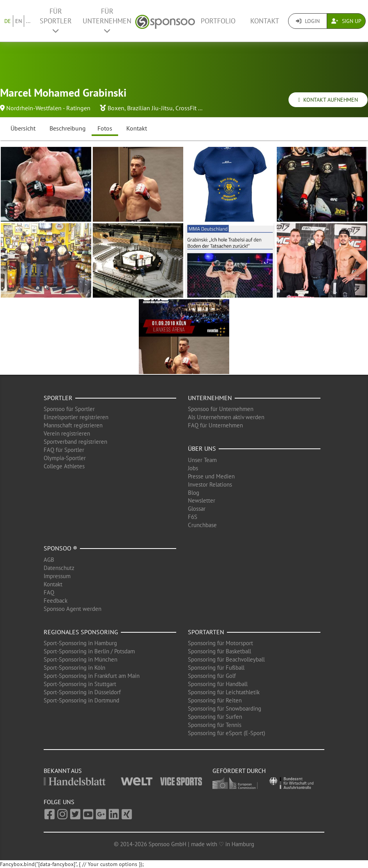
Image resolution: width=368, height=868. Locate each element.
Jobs (193, 468)
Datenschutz (59, 568)
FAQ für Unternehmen (215, 425)
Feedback (56, 601)
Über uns (202, 448)
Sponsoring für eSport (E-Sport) (226, 733)
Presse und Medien (211, 476)
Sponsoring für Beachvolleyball (226, 659)
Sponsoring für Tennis (215, 725)
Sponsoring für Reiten (215, 700)
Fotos (105, 128)
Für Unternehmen (107, 20)
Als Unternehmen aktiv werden (226, 417)
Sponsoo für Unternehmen (221, 409)
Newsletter (202, 500)
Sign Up (346, 21)
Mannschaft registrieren (73, 425)
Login (308, 21)
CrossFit (186, 108)
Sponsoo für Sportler (69, 409)
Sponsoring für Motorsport (220, 643)
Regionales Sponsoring (81, 632)
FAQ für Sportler (64, 450)
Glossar (197, 509)
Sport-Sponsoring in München (80, 659)
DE (8, 21)
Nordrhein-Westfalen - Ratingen (48, 108)
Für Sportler (56, 20)
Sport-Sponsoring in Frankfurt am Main (92, 676)
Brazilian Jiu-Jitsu (150, 108)
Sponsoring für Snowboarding (225, 708)
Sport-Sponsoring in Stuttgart (80, 684)
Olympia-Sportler (65, 458)
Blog (194, 493)
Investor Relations (210, 484)
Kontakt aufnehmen (328, 100)
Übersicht (23, 128)
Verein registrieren (67, 433)
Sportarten (206, 632)
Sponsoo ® (60, 548)
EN (19, 21)
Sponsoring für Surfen (215, 717)
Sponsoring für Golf (212, 676)
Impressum (57, 576)
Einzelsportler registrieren (76, 417)
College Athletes (64, 466)
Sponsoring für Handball (218, 684)
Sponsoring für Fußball (216, 668)
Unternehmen (210, 398)
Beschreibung (68, 128)
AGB (49, 560)
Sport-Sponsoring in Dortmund (81, 700)
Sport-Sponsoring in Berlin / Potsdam (89, 651)
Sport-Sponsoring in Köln (74, 668)
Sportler (58, 398)
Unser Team (202, 460)
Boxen (116, 108)
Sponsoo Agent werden (73, 609)
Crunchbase (202, 525)
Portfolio (218, 21)
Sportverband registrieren (75, 442)
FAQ (49, 592)
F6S (193, 517)
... (28, 21)
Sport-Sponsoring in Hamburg (80, 643)
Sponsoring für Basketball (219, 651)
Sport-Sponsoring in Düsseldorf (82, 692)
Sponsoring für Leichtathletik (224, 692)
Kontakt (265, 21)
